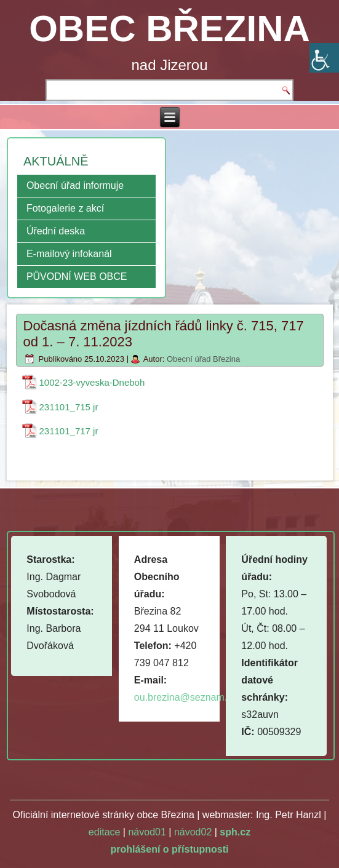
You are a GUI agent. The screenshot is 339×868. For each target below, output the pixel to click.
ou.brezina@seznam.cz (185, 697)
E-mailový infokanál (69, 254)
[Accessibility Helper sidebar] (324, 58)
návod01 (147, 832)
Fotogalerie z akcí (65, 208)
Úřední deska (56, 231)
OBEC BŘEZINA (169, 29)
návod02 (193, 832)
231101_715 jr (69, 407)
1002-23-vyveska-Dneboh (92, 382)
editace (105, 832)
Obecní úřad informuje (75, 185)
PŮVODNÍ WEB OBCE (77, 277)
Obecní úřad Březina (203, 359)
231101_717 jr (69, 431)
